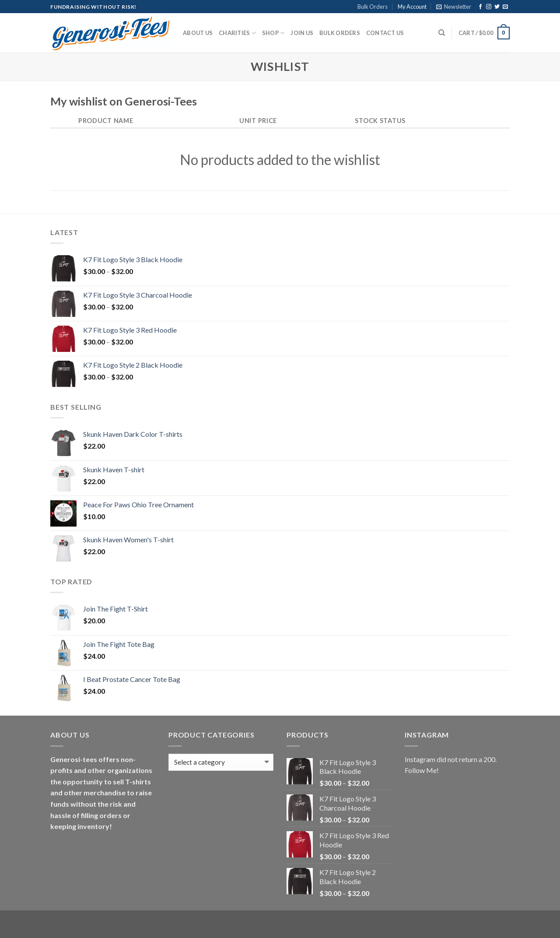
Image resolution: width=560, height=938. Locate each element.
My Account (412, 7)
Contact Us (385, 33)
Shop (273, 33)
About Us (198, 33)
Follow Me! (422, 770)
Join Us (302, 33)
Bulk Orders (373, 7)
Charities (237, 33)
